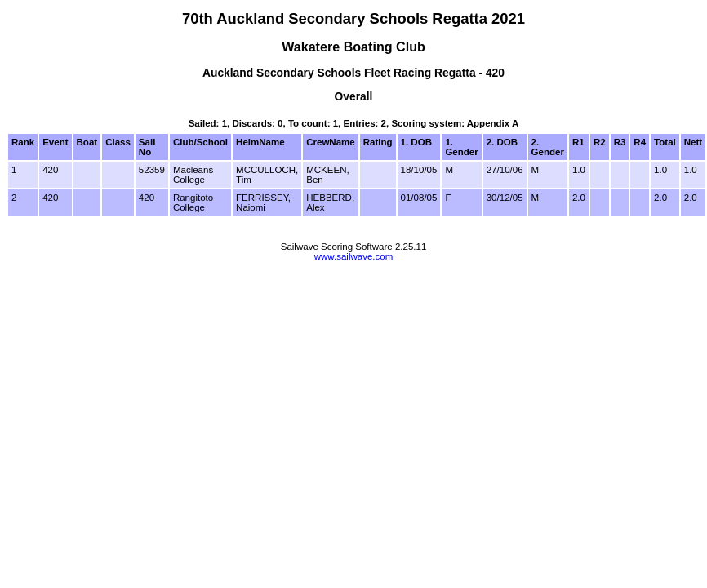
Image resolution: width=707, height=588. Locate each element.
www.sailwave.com (354, 256)
